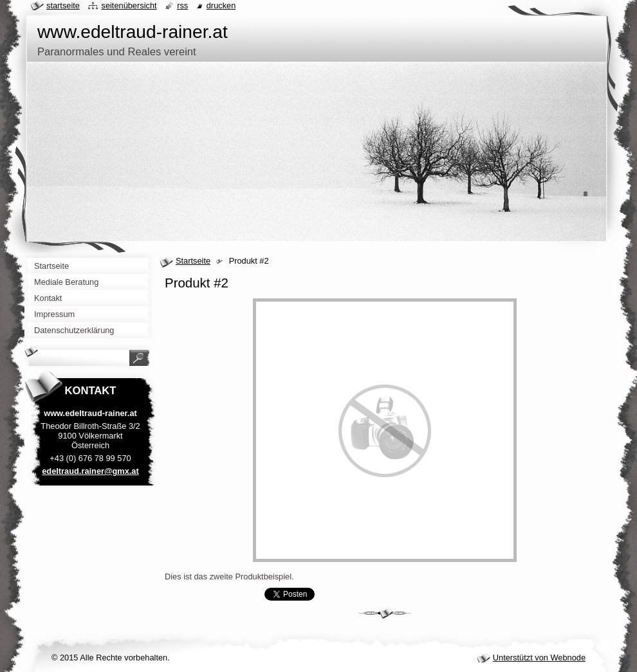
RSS (182, 5)
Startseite (193, 261)
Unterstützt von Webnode (539, 658)
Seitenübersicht (129, 5)
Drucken (221, 5)
